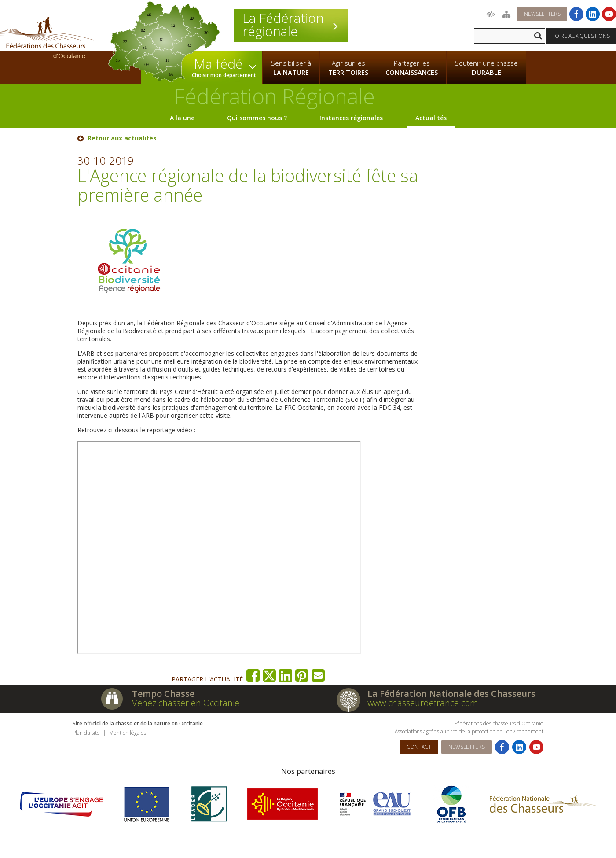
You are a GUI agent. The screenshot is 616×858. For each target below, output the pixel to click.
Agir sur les (348, 68)
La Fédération (291, 25)
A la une (182, 118)
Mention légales (128, 733)
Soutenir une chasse (486, 68)
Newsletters (542, 14)
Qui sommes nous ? (257, 118)
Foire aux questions (581, 36)
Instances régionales (351, 118)
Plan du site (86, 733)
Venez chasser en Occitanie (186, 703)
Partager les (412, 68)
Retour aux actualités (122, 138)
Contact (419, 747)
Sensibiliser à (291, 68)
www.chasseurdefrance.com (423, 703)
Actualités (431, 118)
